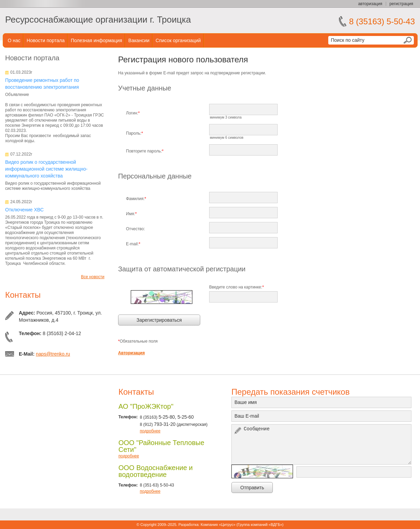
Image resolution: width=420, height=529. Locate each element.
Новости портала (46, 40)
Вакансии (139, 40)
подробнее (150, 431)
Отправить (252, 488)
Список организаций (178, 40)
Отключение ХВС (24, 210)
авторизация (370, 4)
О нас (14, 40)
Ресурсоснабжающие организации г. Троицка (98, 20)
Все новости (93, 277)
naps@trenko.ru (53, 354)
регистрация (401, 4)
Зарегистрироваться (159, 320)
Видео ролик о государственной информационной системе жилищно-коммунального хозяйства (46, 169)
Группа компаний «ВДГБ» (260, 525)
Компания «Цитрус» (218, 525)
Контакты (23, 295)
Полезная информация (97, 40)
